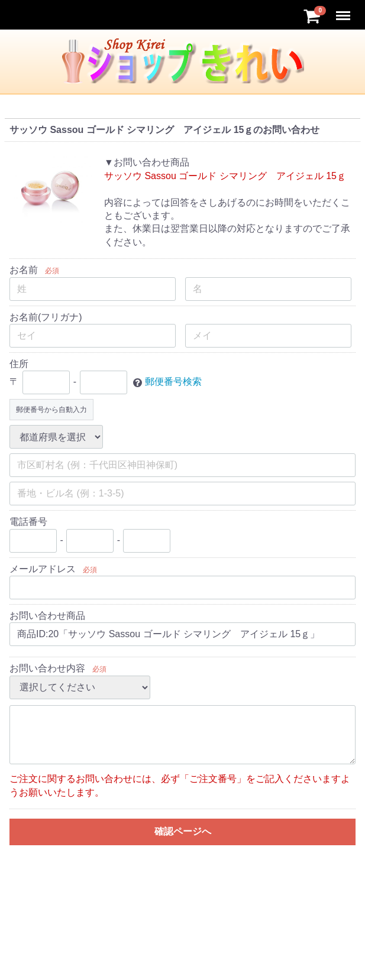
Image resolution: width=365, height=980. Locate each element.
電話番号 (28, 522)
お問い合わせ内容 (47, 668)
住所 (19, 364)
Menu (344, 10)
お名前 (24, 270)
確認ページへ (183, 831)
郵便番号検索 (173, 382)
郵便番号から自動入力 (51, 410)
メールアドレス (43, 569)
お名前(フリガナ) (46, 317)
